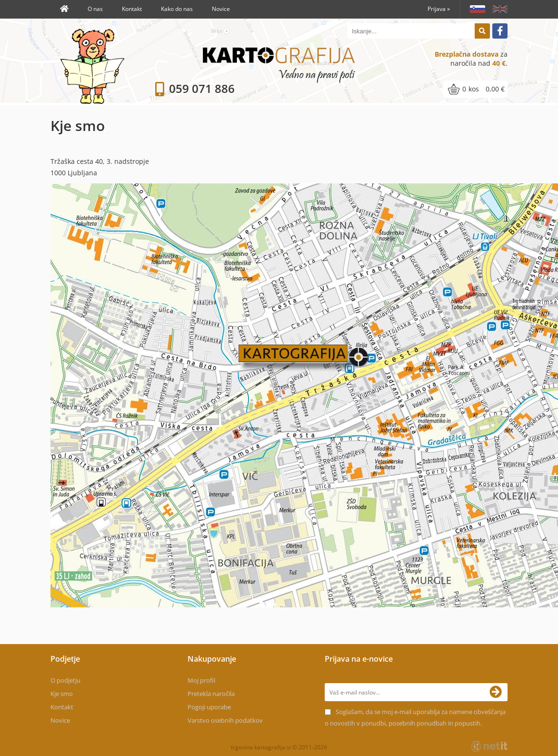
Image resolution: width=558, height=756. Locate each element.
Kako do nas (177, 9)
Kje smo (62, 694)
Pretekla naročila (211, 694)
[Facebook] (500, 31)
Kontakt (132, 9)
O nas (95, 9)
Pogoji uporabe (209, 707)
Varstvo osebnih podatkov (225, 720)
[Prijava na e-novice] (498, 692)
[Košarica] (475, 89)
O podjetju (65, 680)
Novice (221, 9)
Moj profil (201, 680)
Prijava (439, 9)
